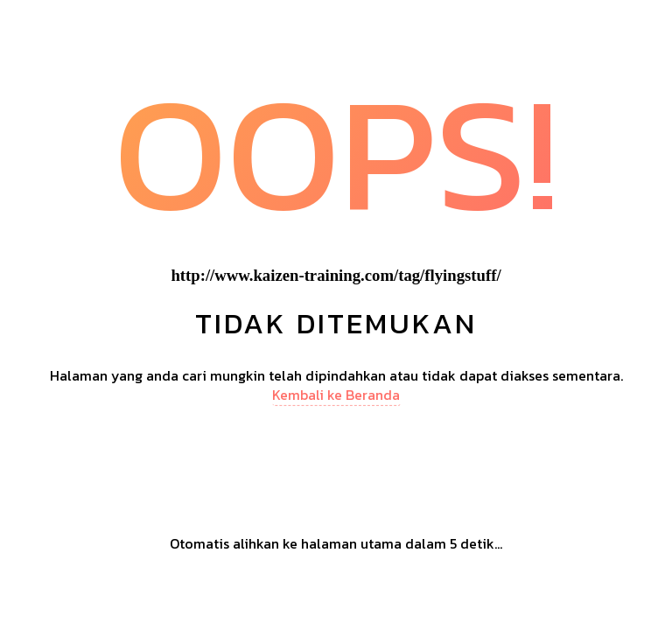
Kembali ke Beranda (336, 395)
